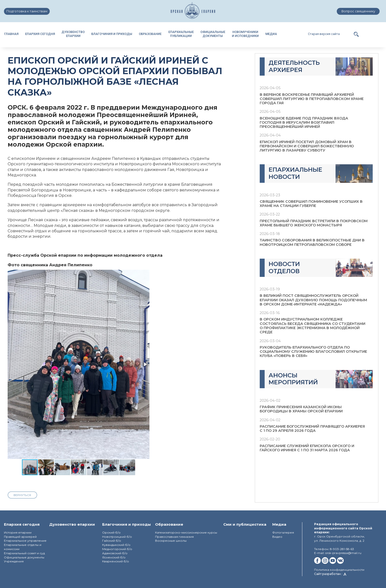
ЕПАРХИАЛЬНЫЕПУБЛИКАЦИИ (181, 34)
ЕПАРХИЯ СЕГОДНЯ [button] (40, 34)
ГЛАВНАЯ (11, 34)
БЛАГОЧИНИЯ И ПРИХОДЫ (112, 34)
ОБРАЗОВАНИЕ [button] (150, 34)
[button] (356, 34)
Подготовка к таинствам (27, 11)
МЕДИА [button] (271, 34)
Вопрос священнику (358, 11)
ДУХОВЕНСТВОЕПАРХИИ (73, 34)
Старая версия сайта (324, 34)
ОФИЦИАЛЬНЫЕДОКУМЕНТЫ (213, 34)
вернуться (22, 495)
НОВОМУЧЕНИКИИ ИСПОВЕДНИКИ (245, 34)
